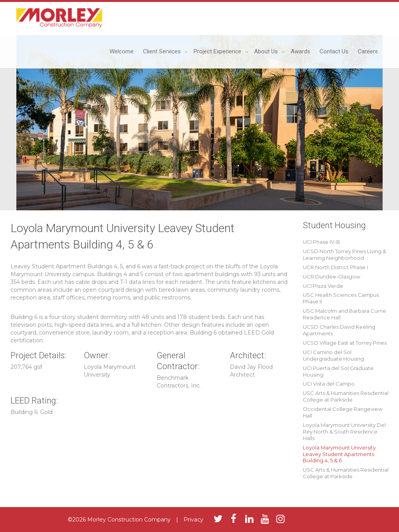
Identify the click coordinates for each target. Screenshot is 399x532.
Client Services (163, 51)
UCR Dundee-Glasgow (331, 277)
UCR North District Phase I (335, 267)
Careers (368, 51)
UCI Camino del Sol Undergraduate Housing (333, 355)
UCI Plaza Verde (323, 286)
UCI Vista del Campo (329, 384)
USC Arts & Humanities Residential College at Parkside (346, 396)
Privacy (193, 520)
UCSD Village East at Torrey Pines (345, 343)
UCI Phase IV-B (321, 242)
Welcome (122, 51)
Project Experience (218, 51)
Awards (300, 51)
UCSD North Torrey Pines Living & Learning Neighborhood (344, 255)
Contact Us (334, 51)
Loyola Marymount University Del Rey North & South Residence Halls (344, 432)
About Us (267, 51)
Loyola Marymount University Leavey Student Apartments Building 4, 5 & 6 (339, 454)
